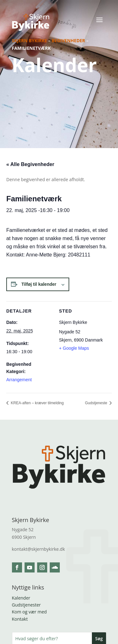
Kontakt (20, 619)
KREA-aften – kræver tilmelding (37, 403)
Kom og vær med (29, 612)
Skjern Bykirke (30, 40)
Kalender (21, 598)
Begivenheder (68, 40)
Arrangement (19, 380)
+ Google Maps (74, 348)
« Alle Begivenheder (30, 164)
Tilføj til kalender (39, 284)
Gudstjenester (26, 605)
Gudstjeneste (97, 403)
